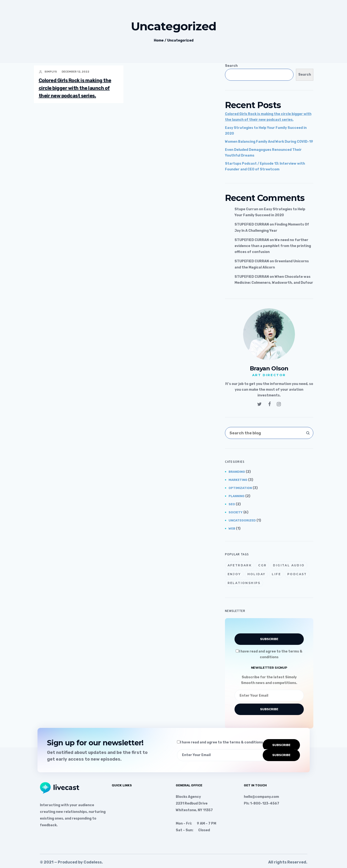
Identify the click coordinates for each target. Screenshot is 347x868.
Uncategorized (180, 40)
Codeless (93, 862)
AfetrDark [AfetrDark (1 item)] (240, 565)
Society (236, 512)
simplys (51, 72)
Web (232, 529)
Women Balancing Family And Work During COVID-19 (269, 142)
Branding (237, 472)
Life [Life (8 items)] (276, 574)
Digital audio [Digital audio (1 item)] (289, 565)
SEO (232, 504)
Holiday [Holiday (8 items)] (256, 574)
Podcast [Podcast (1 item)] (297, 574)
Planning (237, 496)
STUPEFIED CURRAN (252, 224)
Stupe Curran (246, 209)
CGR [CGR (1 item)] (262, 565)
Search (231, 66)
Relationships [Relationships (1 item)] (244, 583)
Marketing (238, 480)
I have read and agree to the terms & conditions (220, 742)
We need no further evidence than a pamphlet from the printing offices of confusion (273, 246)
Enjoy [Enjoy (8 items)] (234, 574)
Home (159, 40)
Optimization (240, 488)
